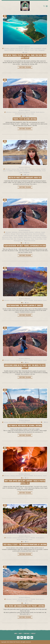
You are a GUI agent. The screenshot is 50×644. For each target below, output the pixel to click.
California (27, 48)
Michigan (43, 236)
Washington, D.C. (19, 241)
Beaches (21, 48)
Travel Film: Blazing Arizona (25, 119)
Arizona (13, 48)
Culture (18, 234)
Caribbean (7, 234)
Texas (32, 239)
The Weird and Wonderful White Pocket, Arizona (25, 606)
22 (24, 542)
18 (24, 478)
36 (23, 116)
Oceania (44, 237)
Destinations (38, 48)
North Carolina (37, 237)
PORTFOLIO (27, 633)
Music (11, 237)
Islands (44, 48)
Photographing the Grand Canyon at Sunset (25, 305)
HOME (16, 633)
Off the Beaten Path (20, 114)
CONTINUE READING (25, 67)
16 (23, 303)
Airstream (15, 232)
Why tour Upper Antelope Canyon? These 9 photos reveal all (25, 482)
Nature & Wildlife (9, 50)
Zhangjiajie (42, 50)
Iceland (43, 169)
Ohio (15, 239)
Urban (41, 239)
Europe (38, 169)
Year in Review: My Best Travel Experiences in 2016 (25, 246)
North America (19, 50)
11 (43, 422)
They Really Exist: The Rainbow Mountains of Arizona (25, 544)
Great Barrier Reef (8, 236)
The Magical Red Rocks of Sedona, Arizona (25, 425)
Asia (17, 48)
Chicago (13, 234)
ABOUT (20, 633)
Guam (16, 236)
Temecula (27, 50)
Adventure (7, 48)
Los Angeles (36, 236)
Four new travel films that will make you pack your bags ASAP (25, 56)
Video (36, 50)
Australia (26, 232)
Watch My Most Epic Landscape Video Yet (25, 177)
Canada (22, 169)
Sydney (28, 239)
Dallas (22, 234)
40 (23, 243)
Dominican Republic (39, 234)
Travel (32, 50)
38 (24, 363)
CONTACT (33, 633)
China (32, 48)
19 (23, 175)
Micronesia (5, 237)
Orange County (21, 239)
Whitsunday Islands (30, 241)
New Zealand (17, 171)
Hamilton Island (23, 236)
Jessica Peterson (25, 47)
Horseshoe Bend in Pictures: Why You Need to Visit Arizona (25, 366)
